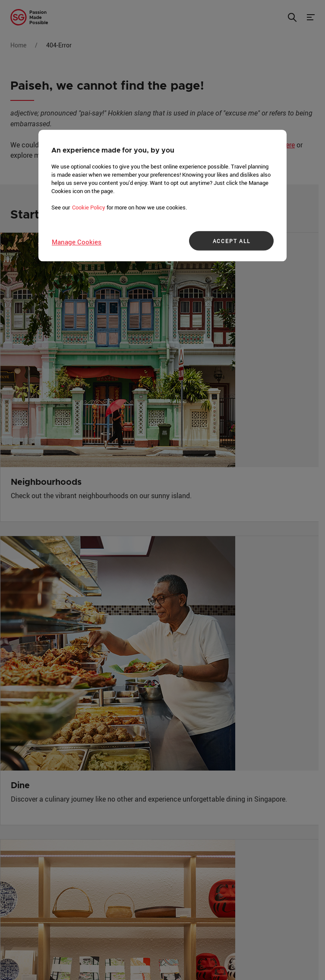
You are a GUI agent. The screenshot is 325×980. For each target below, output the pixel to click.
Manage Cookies (77, 242)
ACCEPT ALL (232, 241)
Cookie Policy (89, 207)
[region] (162, 195)
